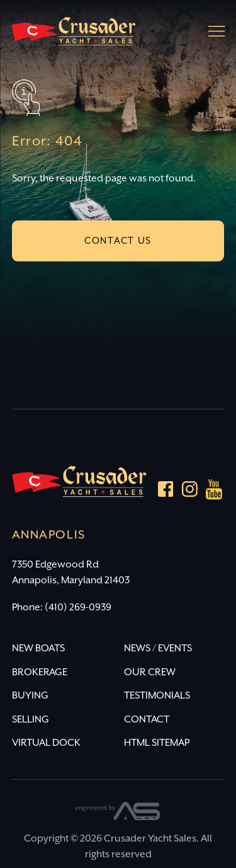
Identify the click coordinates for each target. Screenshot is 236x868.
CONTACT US (118, 241)
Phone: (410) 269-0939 (62, 608)
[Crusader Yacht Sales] (74, 37)
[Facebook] (166, 492)
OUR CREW (150, 672)
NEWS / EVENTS (158, 648)
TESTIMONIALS (157, 696)
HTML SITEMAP (157, 743)
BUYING (30, 696)
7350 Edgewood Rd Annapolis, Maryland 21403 (71, 573)
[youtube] (215, 492)
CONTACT (147, 720)
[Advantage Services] (118, 817)
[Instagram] (190, 492)
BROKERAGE (40, 672)
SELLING (31, 720)
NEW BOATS (38, 648)
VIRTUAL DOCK (46, 743)
